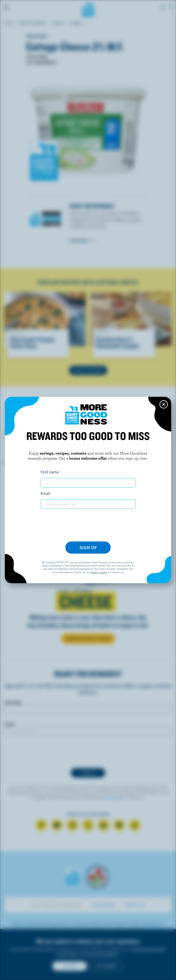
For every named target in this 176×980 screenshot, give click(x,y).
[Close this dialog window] (164, 404)
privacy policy (99, 572)
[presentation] (88, 525)
